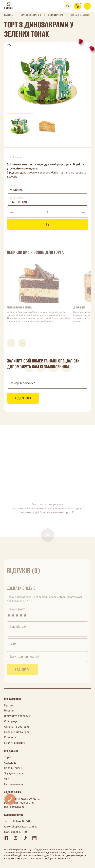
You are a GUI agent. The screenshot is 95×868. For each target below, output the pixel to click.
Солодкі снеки (13, 768)
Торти (8, 757)
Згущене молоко (15, 773)
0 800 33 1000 (20, 832)
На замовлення (14, 784)
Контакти (10, 737)
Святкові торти (55, 15)
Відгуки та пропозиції (18, 716)
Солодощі (10, 763)
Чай (7, 779)
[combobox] (47, 188)
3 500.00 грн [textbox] (18, 202)
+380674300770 (20, 821)
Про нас (9, 705)
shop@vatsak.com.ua (25, 827)
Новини (9, 711)
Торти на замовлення (30, 15)
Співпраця (11, 721)
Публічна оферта (15, 743)
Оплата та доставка (17, 727)
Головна (8, 15)
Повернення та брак (17, 732)
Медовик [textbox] (16, 190)
